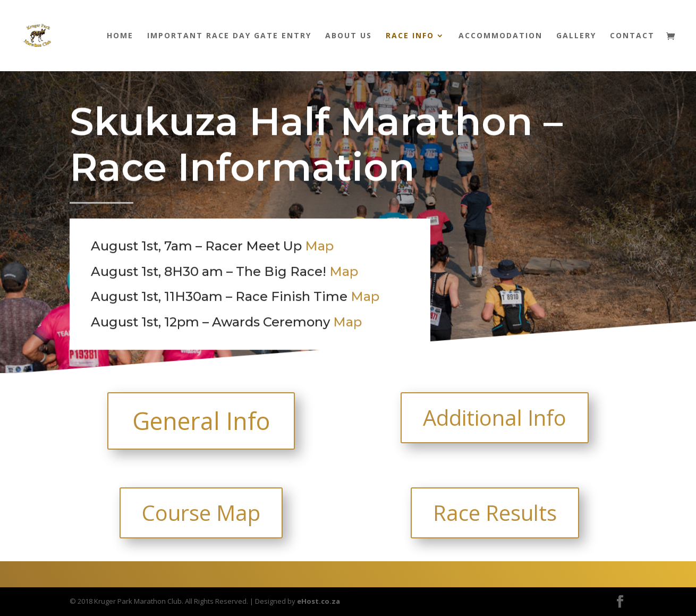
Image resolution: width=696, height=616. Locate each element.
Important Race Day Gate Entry (229, 36)
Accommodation (500, 36)
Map (308, 240)
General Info (201, 421)
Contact (632, 36)
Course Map (201, 513)
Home (120, 36)
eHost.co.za (319, 601)
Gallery (576, 36)
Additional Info (495, 417)
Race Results (495, 513)
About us (349, 36)
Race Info (410, 36)
